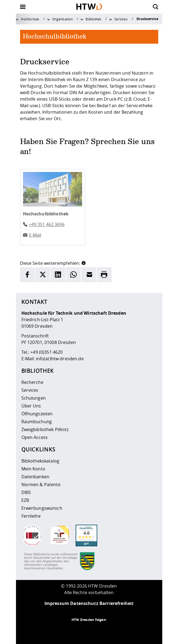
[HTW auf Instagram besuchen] (78, 630)
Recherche (32, 382)
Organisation (62, 19)
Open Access (35, 437)
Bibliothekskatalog (41, 461)
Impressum (57, 603)
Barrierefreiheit (116, 603)
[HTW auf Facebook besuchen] (100, 630)
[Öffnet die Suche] (156, 7)
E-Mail (35, 235)
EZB (25, 500)
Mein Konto (33, 469)
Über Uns (31, 406)
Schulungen (34, 398)
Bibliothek (93, 19)
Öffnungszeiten (37, 414)
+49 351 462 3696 (47, 224)
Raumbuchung (37, 422)
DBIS (26, 492)
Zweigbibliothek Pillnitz (45, 429)
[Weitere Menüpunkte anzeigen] (17, 19)
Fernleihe (31, 516)
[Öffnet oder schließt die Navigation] (23, 7)
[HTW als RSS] (67, 630)
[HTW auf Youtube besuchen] (111, 630)
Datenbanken (35, 477)
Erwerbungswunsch (42, 508)
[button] (84, 263)
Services (121, 19)
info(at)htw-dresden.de (60, 359)
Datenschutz (84, 603)
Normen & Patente (41, 484)
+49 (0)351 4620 (46, 352)
